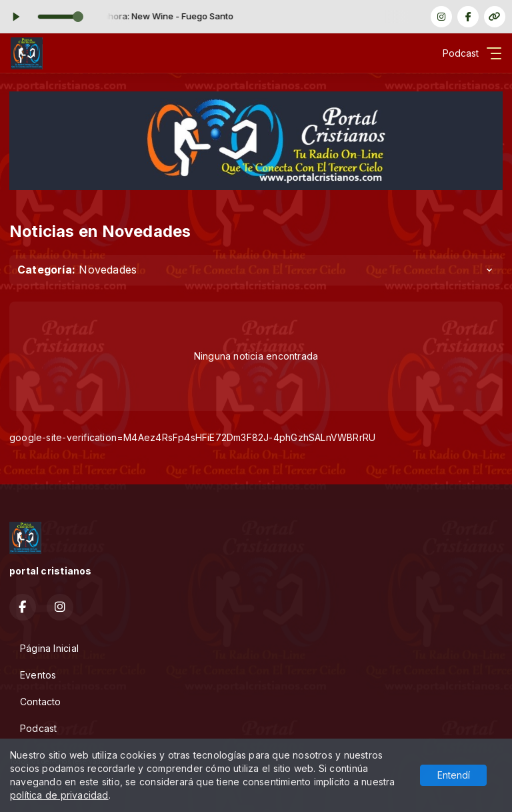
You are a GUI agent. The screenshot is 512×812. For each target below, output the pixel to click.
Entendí (454, 775)
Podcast (38, 728)
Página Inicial (49, 648)
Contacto (41, 702)
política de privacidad (59, 795)
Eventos (38, 675)
